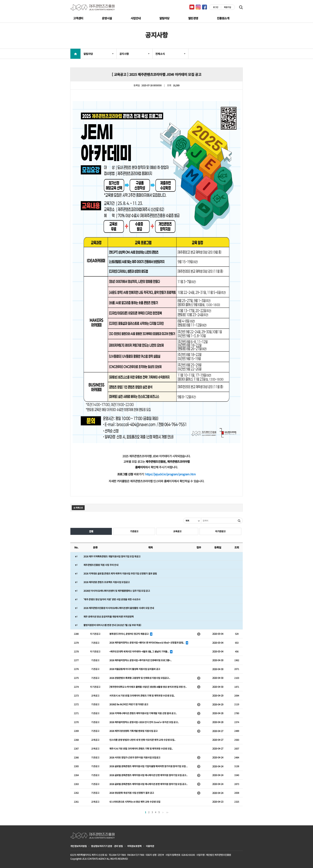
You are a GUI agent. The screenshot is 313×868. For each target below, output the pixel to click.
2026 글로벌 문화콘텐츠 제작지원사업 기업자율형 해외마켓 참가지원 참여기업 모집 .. (148, 766)
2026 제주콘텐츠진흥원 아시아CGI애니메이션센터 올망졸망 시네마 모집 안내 (119, 608)
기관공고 (134, 531)
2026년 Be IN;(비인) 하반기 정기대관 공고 (129, 704)
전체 (91, 531)
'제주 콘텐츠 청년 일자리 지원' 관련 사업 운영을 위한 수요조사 (112, 599)
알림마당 (164, 18)
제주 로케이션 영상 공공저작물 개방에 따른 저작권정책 (109, 617)
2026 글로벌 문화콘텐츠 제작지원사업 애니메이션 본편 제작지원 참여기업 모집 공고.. (148, 784)
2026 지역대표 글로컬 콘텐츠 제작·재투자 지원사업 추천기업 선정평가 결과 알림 (120, 573)
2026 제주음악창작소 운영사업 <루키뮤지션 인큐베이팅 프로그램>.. (140, 660)
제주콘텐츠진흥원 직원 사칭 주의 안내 (101, 565)
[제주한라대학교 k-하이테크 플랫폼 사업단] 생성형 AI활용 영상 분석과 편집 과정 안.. (148, 687)
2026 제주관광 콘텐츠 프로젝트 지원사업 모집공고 (107, 582)
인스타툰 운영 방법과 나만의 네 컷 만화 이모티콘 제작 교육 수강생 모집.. (142, 740)
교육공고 (177, 531)
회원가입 (227, 7)
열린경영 (193, 18)
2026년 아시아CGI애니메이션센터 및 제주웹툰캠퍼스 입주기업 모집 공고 (117, 591)
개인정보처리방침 (78, 846)
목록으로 (78, 508)
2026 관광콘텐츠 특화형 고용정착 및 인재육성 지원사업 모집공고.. (140, 678)
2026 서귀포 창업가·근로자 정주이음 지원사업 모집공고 (135, 757)
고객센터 (78, 18)
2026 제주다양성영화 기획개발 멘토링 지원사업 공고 (134, 731)
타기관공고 (220, 531)
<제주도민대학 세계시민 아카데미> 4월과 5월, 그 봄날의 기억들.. (139, 651)
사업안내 (136, 18)
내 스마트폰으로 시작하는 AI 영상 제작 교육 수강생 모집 (135, 802)
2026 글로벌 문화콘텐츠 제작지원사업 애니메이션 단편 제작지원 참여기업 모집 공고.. (148, 775)
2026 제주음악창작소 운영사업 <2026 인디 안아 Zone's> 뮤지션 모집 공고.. (144, 722)
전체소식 (170, 54)
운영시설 (107, 18)
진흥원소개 (223, 18)
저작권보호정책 (134, 846)
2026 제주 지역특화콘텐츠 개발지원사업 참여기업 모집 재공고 (112, 556)
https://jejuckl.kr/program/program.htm (170, 474)
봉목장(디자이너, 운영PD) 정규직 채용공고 (129, 634)
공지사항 (134, 54)
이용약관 (150, 846)
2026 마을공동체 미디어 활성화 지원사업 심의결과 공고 (135, 669)
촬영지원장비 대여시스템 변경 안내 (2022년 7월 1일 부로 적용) (112, 625)
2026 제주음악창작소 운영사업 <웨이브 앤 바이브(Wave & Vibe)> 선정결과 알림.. (147, 643)
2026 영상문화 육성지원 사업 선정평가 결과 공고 (132, 793)
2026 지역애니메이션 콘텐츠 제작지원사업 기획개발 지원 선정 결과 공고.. (143, 713)
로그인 (216, 7)
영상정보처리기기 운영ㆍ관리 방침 (107, 846)
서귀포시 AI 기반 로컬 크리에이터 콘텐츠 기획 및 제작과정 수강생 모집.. (142, 696)
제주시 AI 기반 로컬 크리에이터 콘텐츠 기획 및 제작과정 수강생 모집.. (141, 749)
